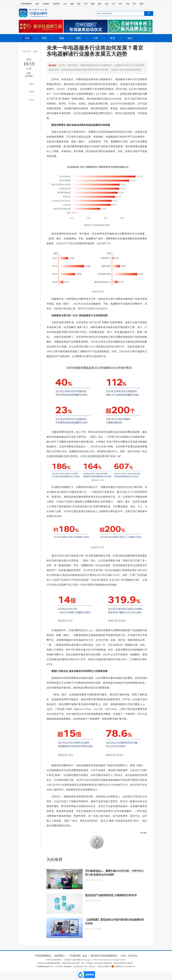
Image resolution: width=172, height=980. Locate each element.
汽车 (86, 4)
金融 (72, 4)
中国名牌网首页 (26, 4)
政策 (37, 4)
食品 (107, 4)
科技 (79, 4)
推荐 (44, 38)
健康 (93, 4)
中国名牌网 (26, 52)
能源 (141, 4)
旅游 (100, 4)
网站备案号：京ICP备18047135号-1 (76, 967)
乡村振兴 (46, 4)
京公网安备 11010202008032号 (123, 967)
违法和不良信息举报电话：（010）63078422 (114, 956)
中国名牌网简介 (43, 956)
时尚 (121, 4)
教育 (113, 38)
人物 (65, 4)
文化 (128, 4)
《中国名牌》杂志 (77, 956)
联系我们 (60, 956)
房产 (135, 4)
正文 (35, 52)
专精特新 (56, 4)
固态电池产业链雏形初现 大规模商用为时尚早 (111, 895)
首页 (27, 38)
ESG (114, 4)
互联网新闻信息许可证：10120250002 (50, 967)
